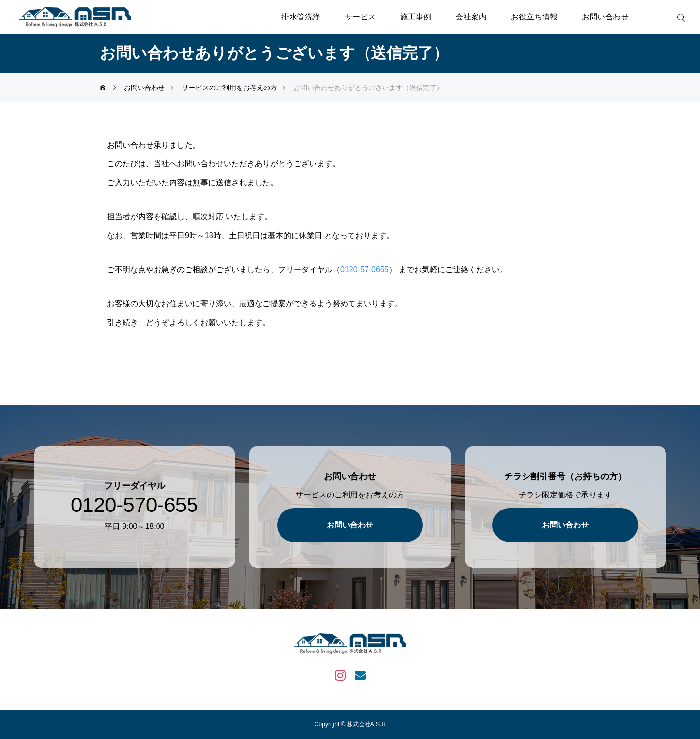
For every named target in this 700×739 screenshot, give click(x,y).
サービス (360, 17)
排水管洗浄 (301, 17)
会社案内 (471, 17)
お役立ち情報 (534, 17)
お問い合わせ (605, 17)
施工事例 (416, 17)
